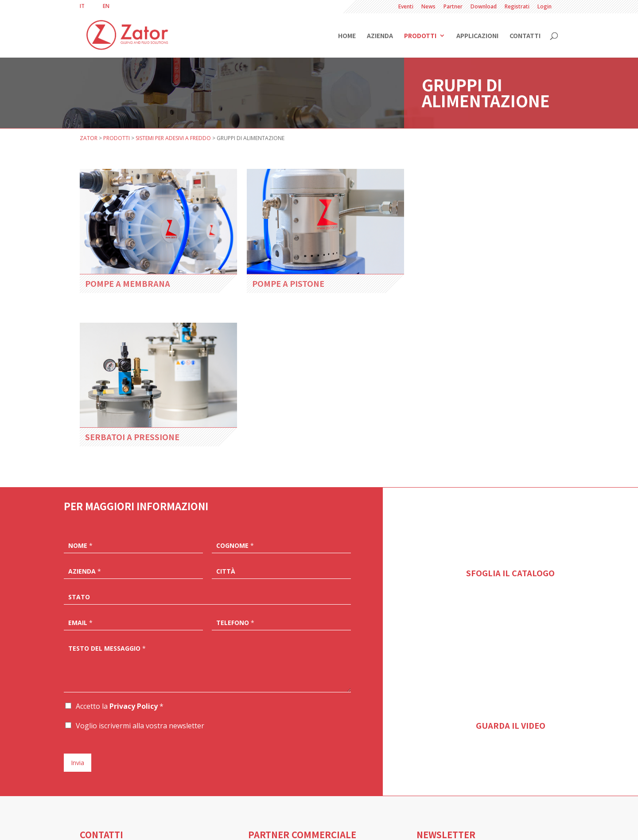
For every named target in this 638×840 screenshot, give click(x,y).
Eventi (406, 7)
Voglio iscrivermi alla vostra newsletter (140, 561)
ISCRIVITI (437, 788)
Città (226, 406)
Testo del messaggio (107, 484)
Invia (78, 598)
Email (80, 458)
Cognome (235, 381)
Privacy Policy (134, 541)
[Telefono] (281, 457)
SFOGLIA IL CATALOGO (510, 408)
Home (347, 36)
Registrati (517, 7)
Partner (453, 7)
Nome (80, 381)
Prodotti (420, 36)
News (428, 7)
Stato (79, 432)
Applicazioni (477, 36)
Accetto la (120, 541)
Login (545, 7)
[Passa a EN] (106, 6)
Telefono (235, 458)
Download (484, 7)
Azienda (380, 36)
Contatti (525, 36)
